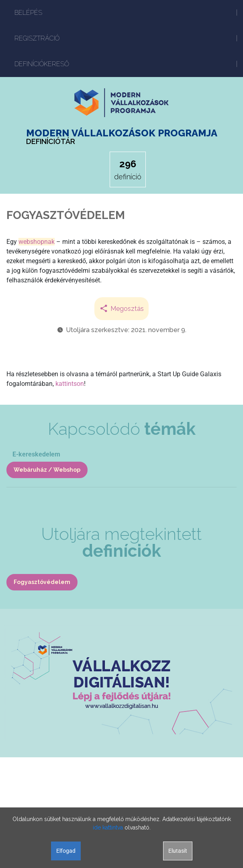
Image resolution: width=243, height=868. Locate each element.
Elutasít (178, 851)
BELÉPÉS (28, 13)
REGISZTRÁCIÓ (37, 38)
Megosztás (121, 309)
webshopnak (37, 242)
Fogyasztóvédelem (42, 582)
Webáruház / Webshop (47, 470)
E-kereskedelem (36, 454)
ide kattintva (108, 827)
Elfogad (66, 851)
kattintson (70, 384)
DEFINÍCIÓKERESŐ (42, 64)
